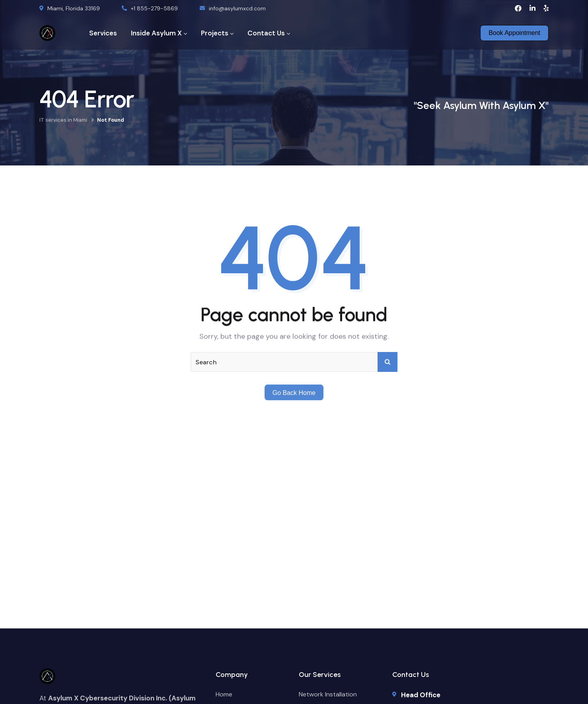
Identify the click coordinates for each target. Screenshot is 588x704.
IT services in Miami (63, 120)
